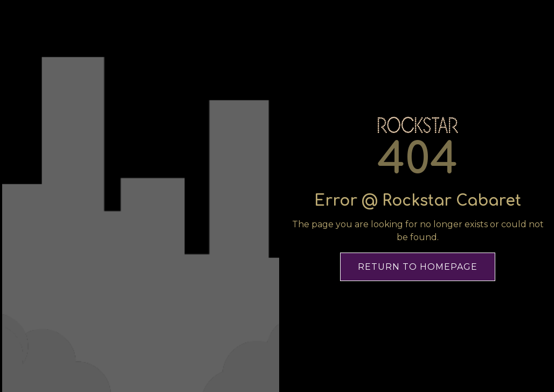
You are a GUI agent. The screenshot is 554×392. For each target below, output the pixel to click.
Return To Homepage (418, 267)
